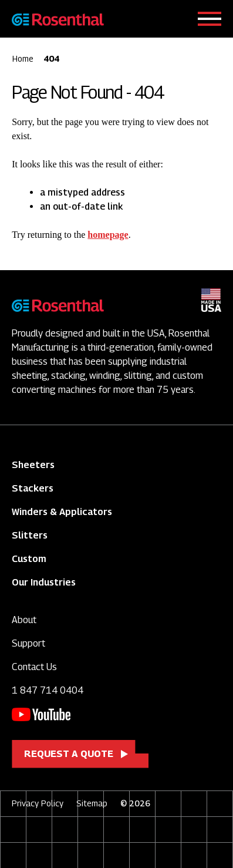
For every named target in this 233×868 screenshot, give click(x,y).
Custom (29, 559)
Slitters (30, 535)
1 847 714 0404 (48, 690)
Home (23, 58)
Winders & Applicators (62, 512)
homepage (108, 235)
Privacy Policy (38, 803)
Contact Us (34, 667)
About (24, 620)
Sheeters (33, 465)
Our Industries (44, 582)
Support (28, 643)
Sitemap (92, 803)
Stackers (33, 488)
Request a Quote (69, 754)
